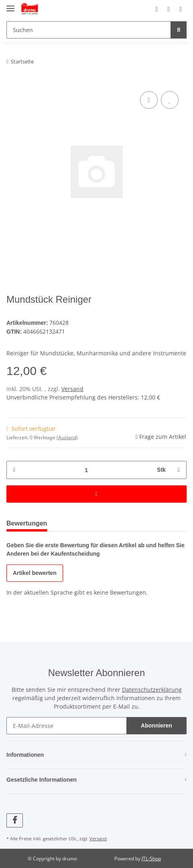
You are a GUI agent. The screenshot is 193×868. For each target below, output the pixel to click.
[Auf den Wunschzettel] (170, 100)
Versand (72, 388)
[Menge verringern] (16, 469)
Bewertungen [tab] (29, 523)
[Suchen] (87, 30)
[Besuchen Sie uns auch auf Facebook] (15, 820)
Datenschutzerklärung (152, 689)
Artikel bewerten (36, 572)
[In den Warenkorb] (96, 493)
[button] (146, 9)
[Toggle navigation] (10, 5)
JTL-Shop (151, 858)
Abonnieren (156, 725)
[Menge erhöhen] (177, 469)
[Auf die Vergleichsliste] (149, 100)
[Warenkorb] (178, 9)
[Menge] (86, 469)
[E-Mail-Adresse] (67, 725)
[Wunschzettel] (162, 9)
